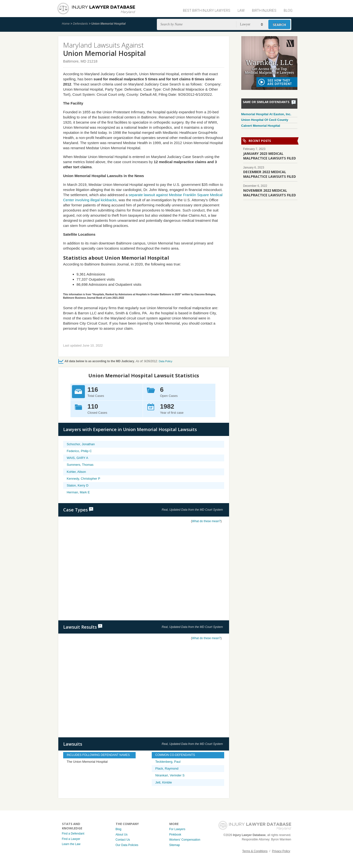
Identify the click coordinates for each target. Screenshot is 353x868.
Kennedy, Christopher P (84, 479)
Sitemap (175, 845)
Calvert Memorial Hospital (261, 126)
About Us (122, 835)
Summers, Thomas (80, 465)
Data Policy (166, 361)
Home (66, 24)
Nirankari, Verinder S (170, 775)
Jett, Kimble (164, 782)
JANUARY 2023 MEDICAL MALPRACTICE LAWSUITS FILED (270, 156)
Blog (288, 11)
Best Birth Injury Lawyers (207, 11)
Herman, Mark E (78, 492)
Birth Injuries (264, 11)
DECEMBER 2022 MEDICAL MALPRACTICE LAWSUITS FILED (270, 174)
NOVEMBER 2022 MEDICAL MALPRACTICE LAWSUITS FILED (270, 193)
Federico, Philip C (79, 451)
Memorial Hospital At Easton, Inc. (266, 114)
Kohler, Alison (76, 472)
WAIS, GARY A (78, 458)
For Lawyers (177, 829)
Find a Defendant (73, 834)
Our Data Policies (127, 845)
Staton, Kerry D (78, 485)
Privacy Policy (281, 851)
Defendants (80, 24)
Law (241, 11)
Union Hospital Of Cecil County (265, 120)
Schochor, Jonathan (81, 444)
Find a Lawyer (71, 839)
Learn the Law (71, 844)
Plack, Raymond (167, 768)
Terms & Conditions (255, 851)
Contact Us (123, 840)
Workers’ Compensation (185, 840)
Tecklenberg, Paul (168, 762)
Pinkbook (175, 835)
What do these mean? (206, 521)
